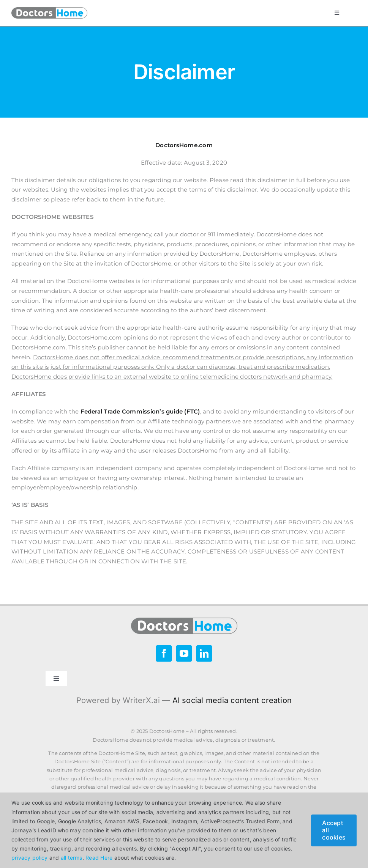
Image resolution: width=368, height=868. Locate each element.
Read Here (99, 858)
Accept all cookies (334, 830)
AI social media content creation (232, 700)
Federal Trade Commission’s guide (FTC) (140, 411)
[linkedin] (204, 653)
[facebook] (164, 653)
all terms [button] (72, 858)
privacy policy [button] (29, 858)
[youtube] (184, 653)
